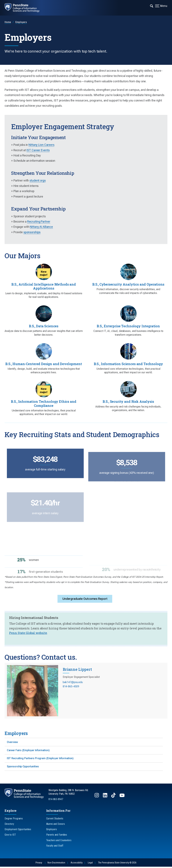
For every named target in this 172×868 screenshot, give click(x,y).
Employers (21, 22)
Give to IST (10, 836)
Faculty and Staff (55, 847)
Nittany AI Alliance (41, 227)
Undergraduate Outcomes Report (85, 600)
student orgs (38, 180)
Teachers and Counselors (59, 842)
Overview (12, 743)
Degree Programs (14, 820)
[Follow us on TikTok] (114, 798)
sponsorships (32, 232)
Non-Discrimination (56, 864)
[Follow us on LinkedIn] (105, 798)
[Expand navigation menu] (152, 6)
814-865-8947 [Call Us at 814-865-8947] (56, 800)
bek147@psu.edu (73, 683)
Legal (90, 864)
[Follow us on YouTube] (122, 798)
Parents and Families (57, 836)
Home (8, 22)
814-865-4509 (71, 687)
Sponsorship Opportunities (23, 768)
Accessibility (76, 864)
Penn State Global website (28, 634)
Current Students (55, 820)
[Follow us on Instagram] (97, 798)
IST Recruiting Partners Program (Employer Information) (40, 760)
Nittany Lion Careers (41, 145)
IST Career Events (38, 150)
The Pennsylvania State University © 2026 (117, 864)
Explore (10, 812)
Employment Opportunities (18, 831)
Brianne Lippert (77, 670)
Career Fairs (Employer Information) (28, 751)
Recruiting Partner (39, 222)
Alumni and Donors (56, 825)
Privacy (39, 864)
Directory (9, 825)
